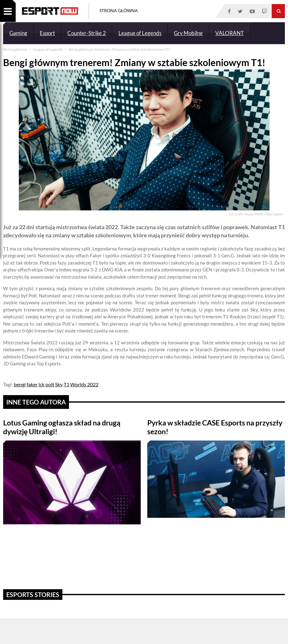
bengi (20, 384)
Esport (47, 33)
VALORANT (230, 33)
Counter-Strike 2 (87, 33)
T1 (66, 384)
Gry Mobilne (188, 33)
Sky (59, 384)
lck (42, 384)
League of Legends (140, 33)
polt (50, 384)
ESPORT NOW (50, 11)
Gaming (18, 33)
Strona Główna (119, 10)
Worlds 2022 (84, 384)
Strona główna (15, 49)
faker (32, 384)
